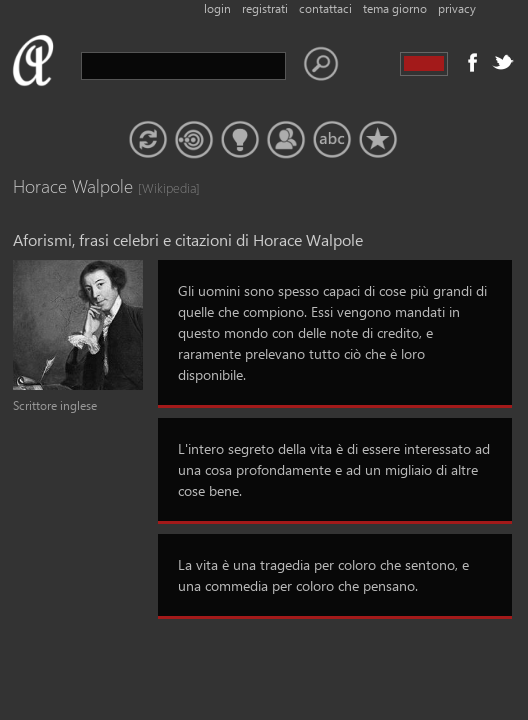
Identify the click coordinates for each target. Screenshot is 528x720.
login (217, 8)
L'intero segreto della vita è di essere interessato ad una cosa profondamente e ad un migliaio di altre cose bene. (334, 469)
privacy (457, 8)
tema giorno (395, 8)
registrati (265, 8)
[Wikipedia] (158, 187)
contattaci (325, 8)
